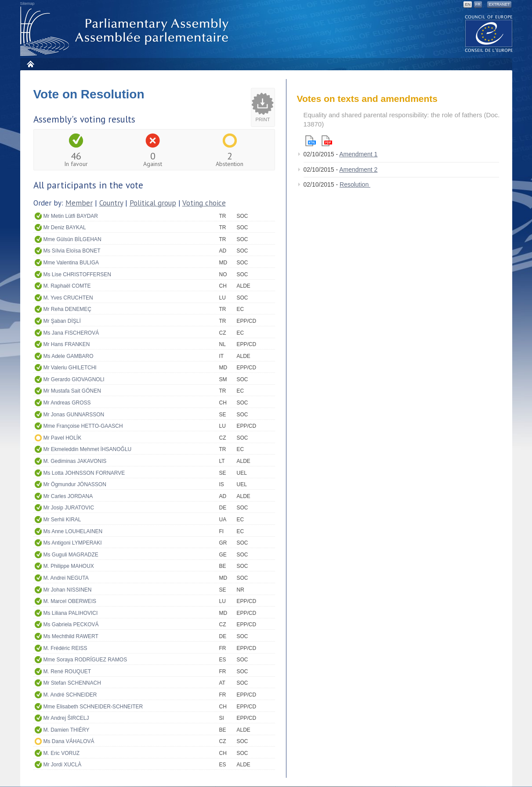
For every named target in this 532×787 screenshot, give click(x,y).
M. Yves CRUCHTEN (68, 298)
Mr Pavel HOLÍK (63, 438)
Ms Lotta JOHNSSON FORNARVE (84, 473)
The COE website (489, 33)
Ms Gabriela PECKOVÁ (71, 625)
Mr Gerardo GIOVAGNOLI (74, 379)
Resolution (355, 184)
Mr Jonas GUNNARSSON (74, 415)
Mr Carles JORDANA (68, 496)
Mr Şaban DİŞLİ (62, 321)
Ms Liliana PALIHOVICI (71, 613)
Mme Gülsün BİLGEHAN (72, 239)
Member (79, 203)
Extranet (499, 4)
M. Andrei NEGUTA (66, 578)
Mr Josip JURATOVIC (69, 508)
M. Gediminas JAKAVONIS (75, 461)
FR (478, 4)
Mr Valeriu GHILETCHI (70, 368)
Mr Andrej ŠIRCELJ (66, 718)
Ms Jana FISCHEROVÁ (71, 333)
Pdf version (327, 141)
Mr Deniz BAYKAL (65, 227)
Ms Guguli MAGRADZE (71, 555)
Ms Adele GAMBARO (69, 356)
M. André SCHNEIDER (70, 695)
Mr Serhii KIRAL (62, 520)
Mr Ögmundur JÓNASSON (75, 484)
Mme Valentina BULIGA (71, 263)
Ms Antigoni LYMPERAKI (73, 543)
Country (111, 203)
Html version (311, 141)
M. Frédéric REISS (65, 648)
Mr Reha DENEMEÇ (67, 309)
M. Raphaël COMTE (67, 286)
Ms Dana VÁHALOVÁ (69, 741)
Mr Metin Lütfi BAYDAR (71, 216)
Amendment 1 (358, 154)
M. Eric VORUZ (62, 753)
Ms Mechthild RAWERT (71, 636)
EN (468, 4)
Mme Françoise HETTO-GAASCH (83, 426)
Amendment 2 (358, 170)
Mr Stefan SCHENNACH (72, 683)
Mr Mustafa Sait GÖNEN (72, 391)
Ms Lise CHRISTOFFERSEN (77, 274)
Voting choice (204, 203)
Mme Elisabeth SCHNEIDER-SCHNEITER (93, 707)
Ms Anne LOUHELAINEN (73, 531)
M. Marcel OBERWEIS (70, 601)
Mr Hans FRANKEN (67, 344)
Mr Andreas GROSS (67, 403)
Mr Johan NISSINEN (68, 590)
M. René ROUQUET (67, 671)
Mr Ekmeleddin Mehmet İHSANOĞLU (88, 449)
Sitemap (27, 4)
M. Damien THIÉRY (67, 730)
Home (30, 64)
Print (263, 119)
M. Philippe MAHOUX (69, 566)
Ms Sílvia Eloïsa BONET (72, 251)
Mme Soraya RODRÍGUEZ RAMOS (85, 660)
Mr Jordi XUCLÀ (63, 765)
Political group (153, 203)
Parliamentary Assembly (126, 31)
